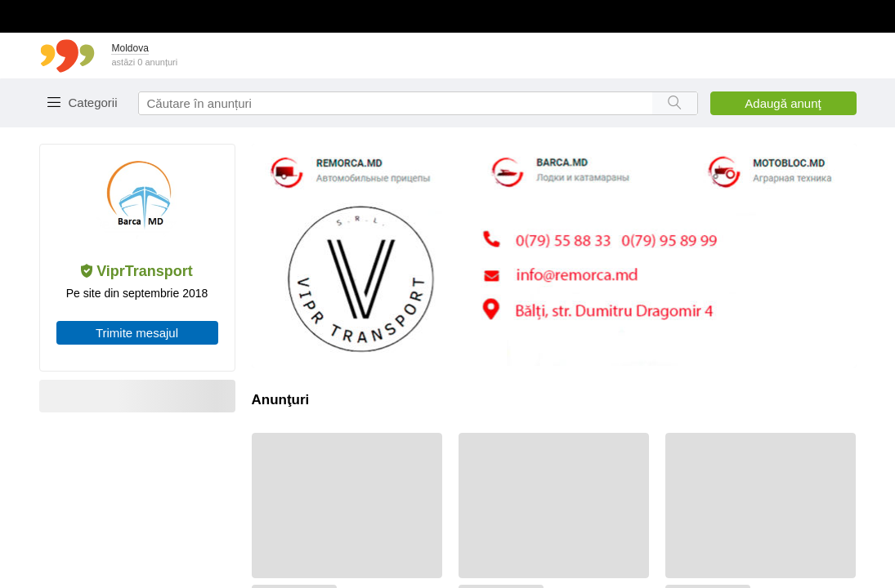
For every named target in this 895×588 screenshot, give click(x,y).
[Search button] (675, 103)
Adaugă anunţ (783, 103)
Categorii (93, 102)
